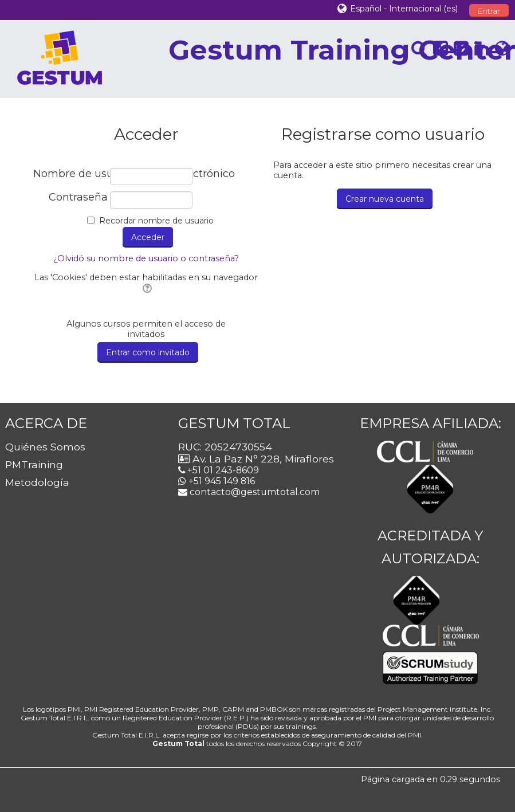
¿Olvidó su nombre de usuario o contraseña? (146, 258)
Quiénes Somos (45, 447)
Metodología (37, 482)
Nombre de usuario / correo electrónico (70, 174)
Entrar (489, 11)
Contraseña (78, 197)
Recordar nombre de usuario (156, 221)
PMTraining (34, 464)
